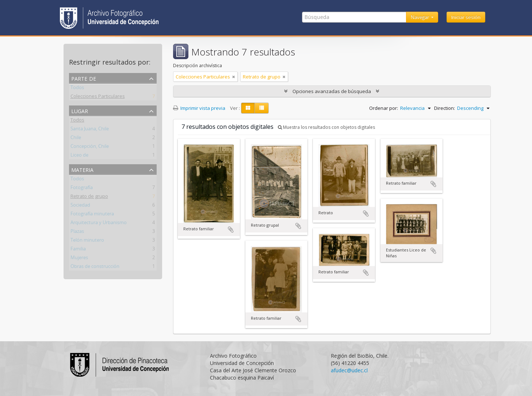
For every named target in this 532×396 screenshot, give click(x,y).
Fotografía (82, 189)
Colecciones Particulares (98, 97)
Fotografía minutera (92, 215)
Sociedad (80, 206)
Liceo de (79, 156)
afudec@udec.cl (349, 370)
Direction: (445, 108)
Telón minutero (87, 241)
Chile (76, 139)
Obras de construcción (95, 268)
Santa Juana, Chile (90, 130)
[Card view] (248, 108)
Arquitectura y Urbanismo (99, 224)
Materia (82, 169)
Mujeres (79, 259)
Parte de (84, 78)
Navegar (420, 17)
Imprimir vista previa (199, 108)
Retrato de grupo (89, 197)
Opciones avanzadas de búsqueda (332, 91)
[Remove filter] (234, 77)
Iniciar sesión (466, 17)
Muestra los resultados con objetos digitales (326, 127)
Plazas (77, 232)
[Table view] (262, 108)
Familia (78, 250)
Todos (77, 89)
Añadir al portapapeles (231, 230)
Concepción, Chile (90, 147)
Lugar (80, 110)
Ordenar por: (384, 108)
